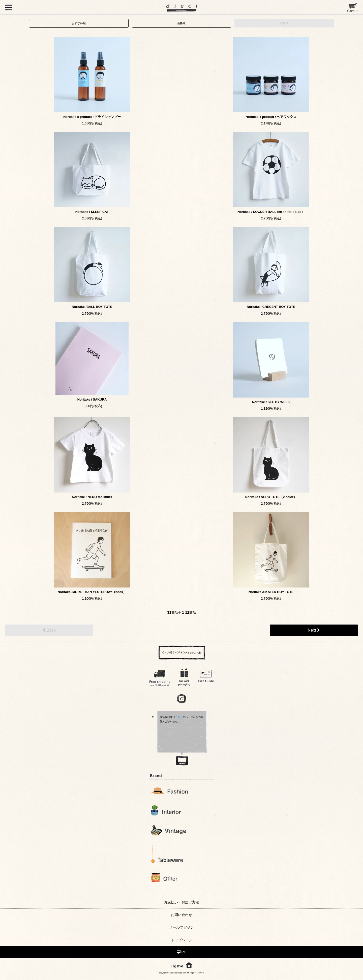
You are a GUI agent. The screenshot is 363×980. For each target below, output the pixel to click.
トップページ (181, 940)
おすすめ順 (79, 23)
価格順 (181, 23)
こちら (179, 717)
